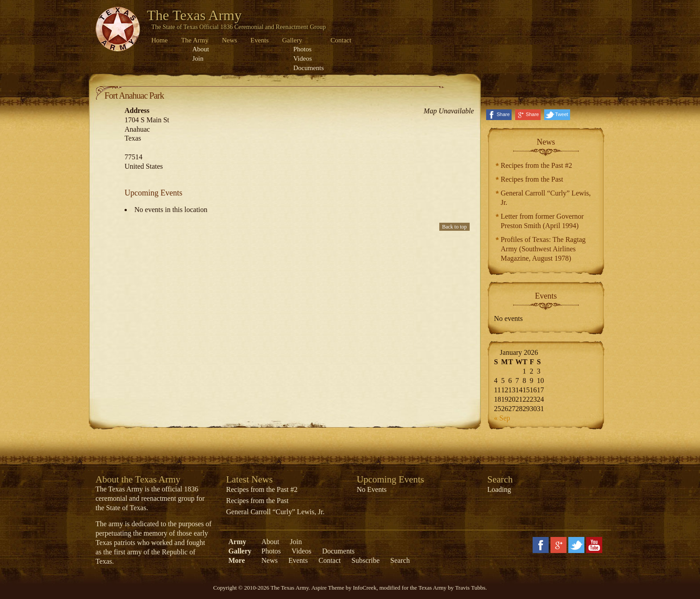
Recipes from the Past (532, 179)
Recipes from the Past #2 (537, 165)
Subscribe (365, 560)
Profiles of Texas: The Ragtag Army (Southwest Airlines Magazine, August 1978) (543, 249)
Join (198, 58)
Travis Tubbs (470, 588)
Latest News (250, 479)
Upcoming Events (390, 479)
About (201, 49)
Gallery (292, 40)
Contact (341, 40)
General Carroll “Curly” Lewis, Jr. (546, 198)
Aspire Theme (328, 588)
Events (260, 40)
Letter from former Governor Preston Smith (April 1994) (542, 221)
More (237, 560)
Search (400, 560)
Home (160, 40)
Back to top (454, 227)
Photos (302, 49)
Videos (303, 58)
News (229, 40)
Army (237, 542)
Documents (308, 68)
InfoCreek (365, 588)
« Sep (502, 418)
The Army (195, 40)
